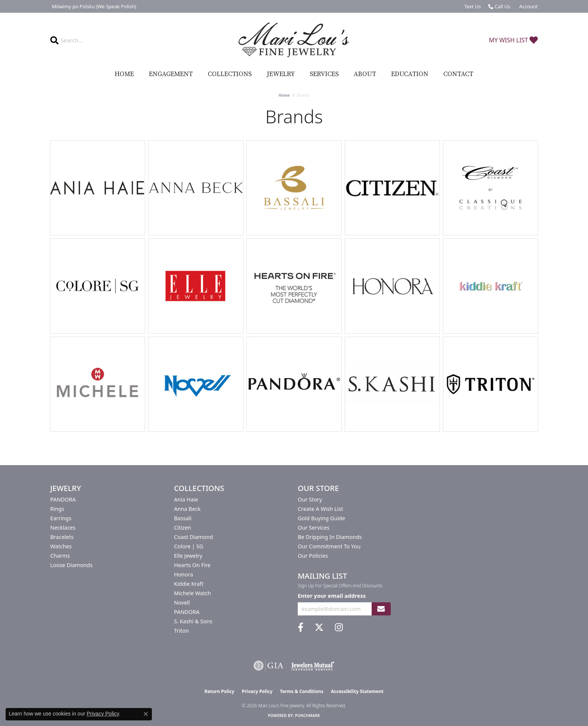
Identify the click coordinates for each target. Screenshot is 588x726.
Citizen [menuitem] (183, 528)
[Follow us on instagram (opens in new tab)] (339, 627)
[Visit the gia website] (268, 666)
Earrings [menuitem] (61, 518)
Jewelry (281, 74)
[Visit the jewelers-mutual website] (313, 666)
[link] (93, 6)
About (365, 74)
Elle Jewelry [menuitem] (188, 556)
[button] (528, 6)
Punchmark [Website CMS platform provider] (308, 716)
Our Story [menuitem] (310, 499)
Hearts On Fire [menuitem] (192, 565)
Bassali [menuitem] (183, 518)
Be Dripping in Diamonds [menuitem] (330, 537)
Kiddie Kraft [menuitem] (189, 584)
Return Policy (219, 691)
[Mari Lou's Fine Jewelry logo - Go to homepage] (294, 40)
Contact (458, 74)
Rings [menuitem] (57, 509)
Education (410, 74)
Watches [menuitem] (61, 546)
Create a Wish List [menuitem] (320, 509)
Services (324, 74)
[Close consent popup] (146, 714)
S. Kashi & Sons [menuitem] (193, 621)
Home (124, 74)
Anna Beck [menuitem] (187, 509)
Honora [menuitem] (184, 574)
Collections (230, 74)
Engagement (171, 74)
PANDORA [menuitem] (63, 499)
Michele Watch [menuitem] (192, 593)
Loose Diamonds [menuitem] (71, 565)
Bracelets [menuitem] (62, 537)
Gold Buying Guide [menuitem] (321, 518)
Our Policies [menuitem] (313, 556)
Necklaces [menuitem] (63, 528)
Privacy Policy (257, 691)
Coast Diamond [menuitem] (193, 537)
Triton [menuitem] (181, 631)
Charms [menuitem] (60, 556)
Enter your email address (332, 596)
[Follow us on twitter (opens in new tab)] (319, 627)
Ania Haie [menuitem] (186, 499)
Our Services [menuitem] (314, 528)
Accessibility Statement (357, 691)
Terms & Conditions (302, 691)
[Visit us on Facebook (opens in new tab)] (301, 627)
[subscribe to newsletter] (381, 609)
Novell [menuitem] (182, 603)
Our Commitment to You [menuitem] (329, 546)
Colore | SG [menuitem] (189, 546)
